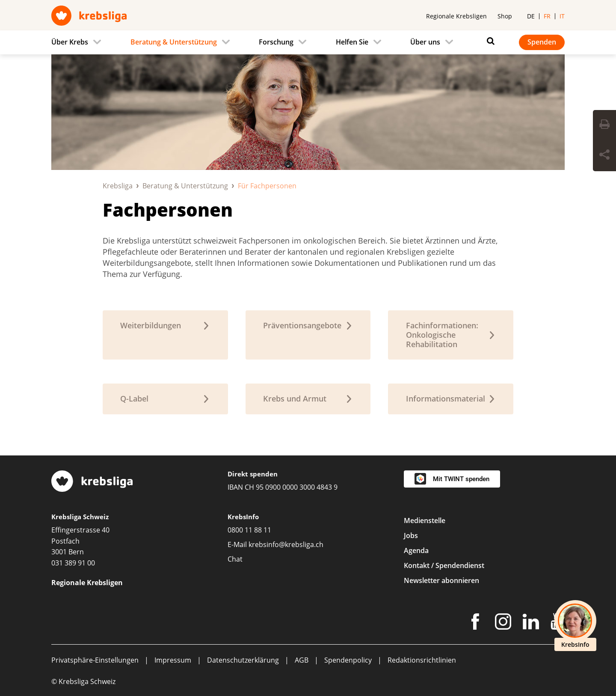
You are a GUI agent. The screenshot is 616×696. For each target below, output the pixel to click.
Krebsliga (118, 186)
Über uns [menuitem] (425, 42)
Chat (235, 559)
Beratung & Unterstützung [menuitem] (174, 42)
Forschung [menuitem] (276, 42)
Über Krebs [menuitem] (70, 42)
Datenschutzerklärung (243, 660)
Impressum (173, 660)
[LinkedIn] (531, 623)
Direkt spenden (253, 474)
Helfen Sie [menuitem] (352, 42)
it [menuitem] (562, 16)
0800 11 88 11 (249, 530)
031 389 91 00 (73, 563)
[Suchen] (489, 41)
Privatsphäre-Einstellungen (95, 660)
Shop (505, 16)
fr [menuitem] (547, 16)
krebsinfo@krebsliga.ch (286, 544)
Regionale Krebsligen (456, 16)
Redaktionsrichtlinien (422, 660)
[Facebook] (475, 623)
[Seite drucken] (604, 125)
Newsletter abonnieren (441, 580)
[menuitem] (79, 42)
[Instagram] (503, 623)
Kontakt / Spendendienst (444, 565)
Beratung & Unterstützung (185, 186)
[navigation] (308, 42)
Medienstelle (425, 521)
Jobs (411, 535)
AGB (302, 660)
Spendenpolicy (348, 660)
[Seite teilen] (604, 156)
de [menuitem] (531, 16)
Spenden (542, 42)
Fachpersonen (168, 210)
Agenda (416, 550)
